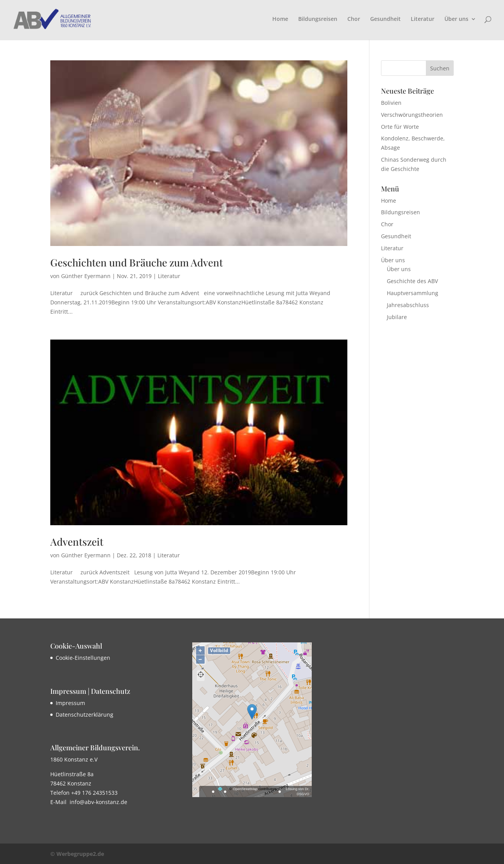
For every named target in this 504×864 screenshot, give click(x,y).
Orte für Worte (400, 127)
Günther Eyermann (86, 276)
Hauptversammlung (413, 293)
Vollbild (219, 650)
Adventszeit (77, 542)
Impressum (70, 703)
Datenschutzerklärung (85, 715)
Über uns (456, 19)
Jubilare (397, 317)
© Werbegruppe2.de (77, 854)
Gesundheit (385, 19)
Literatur (423, 19)
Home (280, 19)
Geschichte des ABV (412, 281)
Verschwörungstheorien (412, 115)
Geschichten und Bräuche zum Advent (137, 262)
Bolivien (391, 103)
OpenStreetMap (245, 789)
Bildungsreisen (318, 19)
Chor (354, 19)
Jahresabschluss (408, 305)
